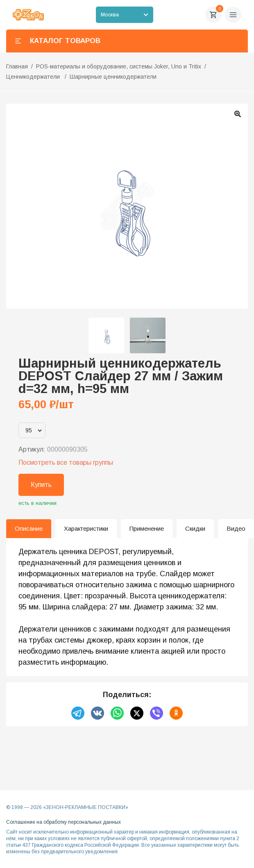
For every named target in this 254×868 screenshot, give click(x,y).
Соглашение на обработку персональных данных (63, 822)
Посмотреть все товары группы (66, 462)
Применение (147, 528)
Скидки (195, 528)
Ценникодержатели (34, 77)
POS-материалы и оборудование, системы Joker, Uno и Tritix (119, 66)
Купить (41, 485)
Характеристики (86, 528)
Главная (17, 66)
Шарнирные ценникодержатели (113, 77)
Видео (236, 528)
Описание (29, 528)
